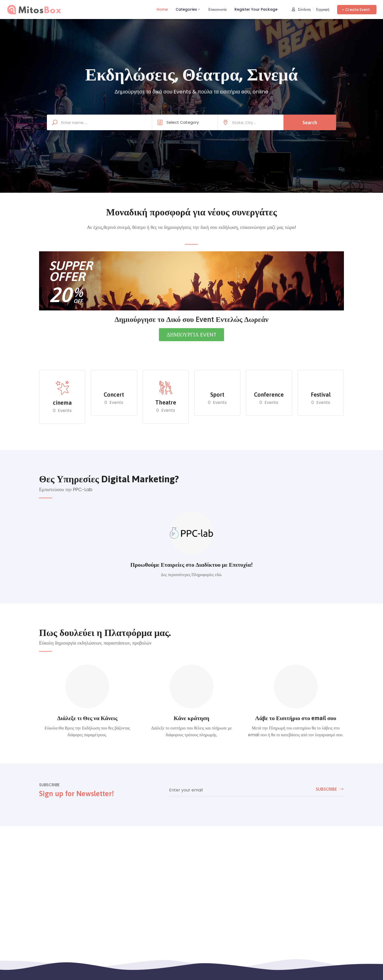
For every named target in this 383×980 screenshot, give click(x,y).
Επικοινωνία (218, 9)
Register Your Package (256, 9)
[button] (357, 10)
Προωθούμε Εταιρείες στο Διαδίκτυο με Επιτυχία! (191, 565)
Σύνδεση (301, 9)
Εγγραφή (323, 9)
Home (162, 9)
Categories (188, 9)
